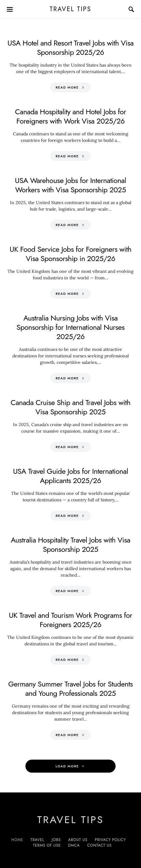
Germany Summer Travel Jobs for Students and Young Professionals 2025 (71, 689)
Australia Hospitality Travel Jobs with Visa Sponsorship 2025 (70, 545)
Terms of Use (47, 845)
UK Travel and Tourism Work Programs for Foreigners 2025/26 (71, 620)
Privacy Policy (110, 840)
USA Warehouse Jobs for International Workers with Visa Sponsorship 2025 (70, 185)
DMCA (74, 845)
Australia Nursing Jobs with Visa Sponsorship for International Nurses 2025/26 (70, 327)
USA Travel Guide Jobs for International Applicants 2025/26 (70, 476)
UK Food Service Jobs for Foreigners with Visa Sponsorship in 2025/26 (70, 254)
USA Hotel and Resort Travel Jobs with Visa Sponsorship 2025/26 (70, 48)
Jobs (56, 840)
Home (17, 840)
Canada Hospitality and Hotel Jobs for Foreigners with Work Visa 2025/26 (70, 116)
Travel (37, 840)
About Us (78, 840)
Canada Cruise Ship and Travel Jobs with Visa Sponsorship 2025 (70, 407)
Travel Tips (70, 9)
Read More (67, 87)
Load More (67, 766)
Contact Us (99, 845)
